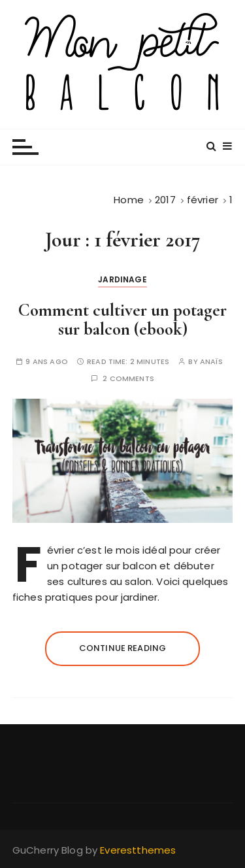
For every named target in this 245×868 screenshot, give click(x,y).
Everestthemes (138, 850)
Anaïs (211, 362)
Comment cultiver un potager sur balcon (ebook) (122, 320)
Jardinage (122, 279)
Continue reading (122, 648)
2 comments (128, 379)
